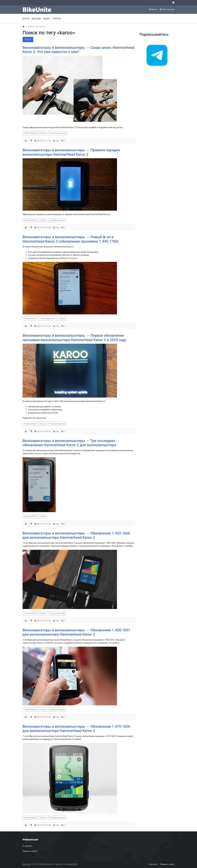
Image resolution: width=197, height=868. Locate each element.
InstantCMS (72, 864)
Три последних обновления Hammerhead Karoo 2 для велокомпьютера (69, 443)
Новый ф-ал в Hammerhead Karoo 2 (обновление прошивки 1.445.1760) (71, 239)
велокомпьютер (58, 220)
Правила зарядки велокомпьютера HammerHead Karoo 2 (71, 152)
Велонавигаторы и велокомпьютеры (54, 48)
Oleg (57, 141)
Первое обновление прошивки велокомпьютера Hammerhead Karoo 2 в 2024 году (74, 338)
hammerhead (31, 133)
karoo (44, 133)
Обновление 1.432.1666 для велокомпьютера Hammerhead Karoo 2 (76, 535)
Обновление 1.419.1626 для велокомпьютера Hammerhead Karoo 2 (76, 729)
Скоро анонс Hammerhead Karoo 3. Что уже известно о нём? (78, 50)
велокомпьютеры (58, 133)
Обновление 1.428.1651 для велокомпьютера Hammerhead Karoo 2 (76, 632)
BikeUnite (27, 864)
